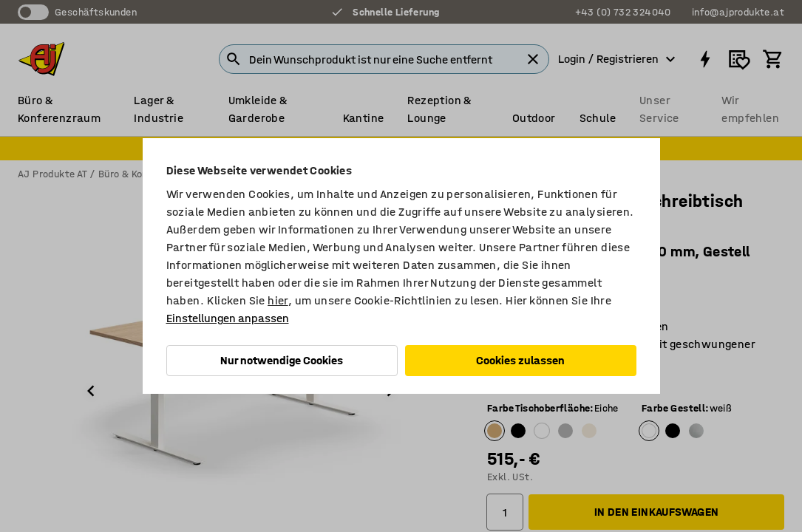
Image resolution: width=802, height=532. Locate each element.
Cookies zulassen (520, 360)
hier (278, 300)
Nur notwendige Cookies (282, 360)
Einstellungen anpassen (228, 318)
